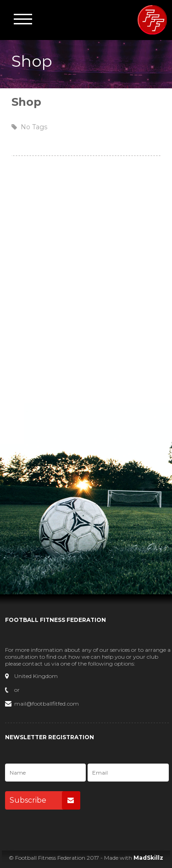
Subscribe (45, 800)
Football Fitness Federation (152, 20)
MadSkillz (148, 858)
